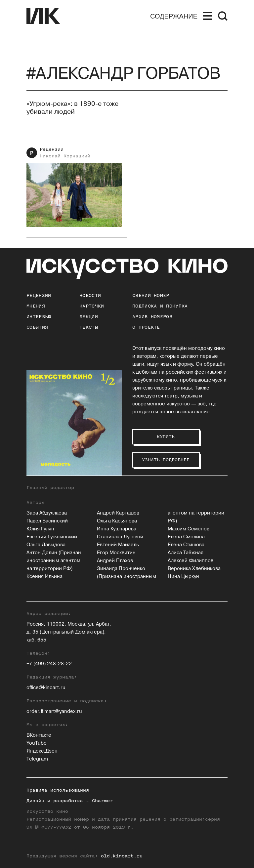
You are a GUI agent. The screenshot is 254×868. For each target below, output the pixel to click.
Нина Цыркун (183, 577)
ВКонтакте (39, 735)
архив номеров (152, 317)
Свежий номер (151, 295)
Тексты (89, 327)
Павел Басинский (47, 521)
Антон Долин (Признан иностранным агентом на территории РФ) (54, 561)
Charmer (102, 801)
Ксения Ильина (44, 577)
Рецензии (52, 149)
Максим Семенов (189, 529)
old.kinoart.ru (122, 856)
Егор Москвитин (116, 553)
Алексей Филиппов (190, 561)
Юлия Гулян (40, 529)
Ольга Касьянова (117, 521)
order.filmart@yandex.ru (54, 711)
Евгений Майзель (118, 545)
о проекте (146, 327)
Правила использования (58, 790)
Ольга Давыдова (46, 545)
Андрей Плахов (115, 561)
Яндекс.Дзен (42, 751)
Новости (90, 295)
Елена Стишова (186, 545)
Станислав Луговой (120, 537)
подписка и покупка (160, 306)
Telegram (37, 759)
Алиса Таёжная (186, 553)
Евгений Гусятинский (52, 537)
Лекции (89, 317)
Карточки (92, 306)
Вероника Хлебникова (194, 569)
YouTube (37, 743)
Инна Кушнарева (117, 529)
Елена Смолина (186, 537)
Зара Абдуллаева (47, 513)
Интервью (39, 317)
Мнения (36, 306)
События (37, 327)
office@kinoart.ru (46, 688)
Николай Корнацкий (65, 156)
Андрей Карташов (118, 513)
